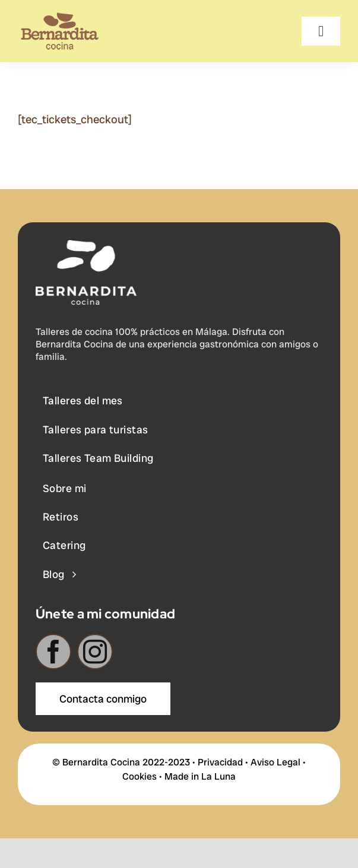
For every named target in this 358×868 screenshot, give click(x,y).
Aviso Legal (275, 762)
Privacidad (220, 762)
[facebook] (53, 654)
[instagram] (95, 654)
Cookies (140, 776)
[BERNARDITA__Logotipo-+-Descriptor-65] (60, 17)
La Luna (218, 776)
